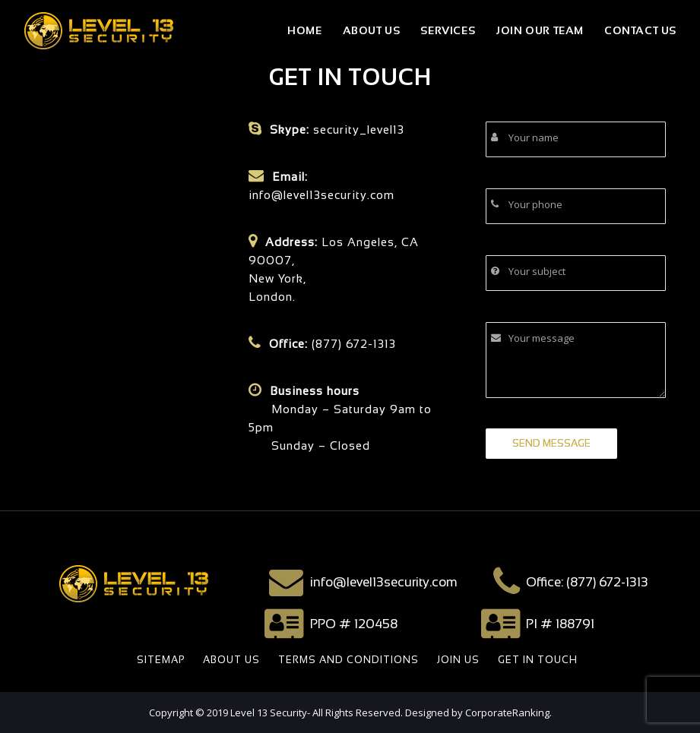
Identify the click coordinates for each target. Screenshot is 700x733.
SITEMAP (161, 660)
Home (304, 30)
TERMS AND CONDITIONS (348, 660)
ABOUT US (231, 660)
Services (448, 30)
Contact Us (640, 30)
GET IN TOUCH (538, 660)
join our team (540, 30)
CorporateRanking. (508, 712)
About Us (372, 30)
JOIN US (458, 660)
